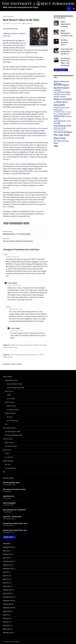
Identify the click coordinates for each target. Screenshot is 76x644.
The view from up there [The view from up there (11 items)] (61, 142)
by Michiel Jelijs (38, 46)
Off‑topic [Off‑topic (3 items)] (56, 114)
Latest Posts (8, 478)
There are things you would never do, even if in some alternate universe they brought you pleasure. (25, 133)
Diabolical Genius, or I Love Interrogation (25, 233)
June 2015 (6, 576)
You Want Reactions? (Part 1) (65, 42)
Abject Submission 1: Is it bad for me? (67, 33)
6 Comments (28, 23)
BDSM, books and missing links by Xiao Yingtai (21, 7)
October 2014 (7, 604)
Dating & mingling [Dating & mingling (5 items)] (60, 96)
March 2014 (7, 629)
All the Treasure (12, 421)
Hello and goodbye (9, 503)
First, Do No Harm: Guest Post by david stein (25, 240)
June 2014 (6, 618)
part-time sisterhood (22, 173)
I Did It (9, 395)
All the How (11, 399)
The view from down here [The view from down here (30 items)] (62, 136)
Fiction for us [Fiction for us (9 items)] (59, 107)
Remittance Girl (12, 29)
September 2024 (8, 547)
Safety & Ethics (8, 17)
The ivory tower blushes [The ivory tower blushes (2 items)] (59, 130)
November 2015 (8, 561)
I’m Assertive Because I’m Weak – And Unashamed (65, 62)
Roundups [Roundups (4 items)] (68, 116)
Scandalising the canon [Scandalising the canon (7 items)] (62, 121)
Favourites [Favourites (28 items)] (59, 105)
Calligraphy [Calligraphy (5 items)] (57, 90)
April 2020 (6, 558)
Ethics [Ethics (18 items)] (59, 102)
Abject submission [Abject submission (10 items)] (61, 81)
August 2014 (7, 611)
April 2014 (6, 625)
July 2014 (6, 615)
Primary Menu (74, 9)
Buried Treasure (10, 413)
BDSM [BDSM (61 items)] (57, 84)
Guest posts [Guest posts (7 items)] (58, 110)
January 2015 (7, 593)
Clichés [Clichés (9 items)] (57, 94)
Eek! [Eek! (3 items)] (55, 102)
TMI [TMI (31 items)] (56, 146)
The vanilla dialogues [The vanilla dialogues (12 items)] (63, 132)
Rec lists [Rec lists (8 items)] (67, 114)
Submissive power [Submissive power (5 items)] (60, 128)
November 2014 (8, 601)
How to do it (9, 391)
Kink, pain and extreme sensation (14, 489)
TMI (6, 424)
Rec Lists (10, 417)
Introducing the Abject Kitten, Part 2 (15, 523)
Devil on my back (16, 223)
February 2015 (8, 590)
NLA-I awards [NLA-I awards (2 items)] (68, 112)
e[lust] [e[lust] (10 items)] (65, 102)
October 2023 (7, 554)
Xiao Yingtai (18, 23)
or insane (11, 207)
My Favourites (59, 18)
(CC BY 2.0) (45, 46)
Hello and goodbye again (11, 482)
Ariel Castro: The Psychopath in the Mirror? (67, 51)
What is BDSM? (7, 377)
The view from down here (15, 388)
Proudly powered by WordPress (11, 642)
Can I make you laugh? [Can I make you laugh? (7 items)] (62, 92)
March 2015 (7, 586)
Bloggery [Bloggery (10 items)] (65, 85)
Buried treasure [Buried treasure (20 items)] (62, 88)
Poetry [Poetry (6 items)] (61, 114)
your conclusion (8, 195)
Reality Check (11, 406)
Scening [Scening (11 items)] (57, 123)
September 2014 (8, 608)
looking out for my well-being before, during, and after (28, 150)
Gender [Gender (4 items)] (67, 108)
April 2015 (6, 583)
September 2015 (8, 568)
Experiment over (9, 496)
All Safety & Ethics (13, 410)
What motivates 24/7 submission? (14, 510)
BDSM (6, 223)
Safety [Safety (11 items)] (56, 119)
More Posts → (9, 537)
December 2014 (8, 597)
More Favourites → (61, 70)
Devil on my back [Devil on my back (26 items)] (63, 99)
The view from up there (14, 384)
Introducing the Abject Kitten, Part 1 (15, 530)
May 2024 (6, 551)
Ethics (26, 223)
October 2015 (7, 565)
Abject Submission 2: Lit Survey (66, 24)
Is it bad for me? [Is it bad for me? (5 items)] (59, 112)
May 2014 (6, 622)
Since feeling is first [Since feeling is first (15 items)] (62, 126)
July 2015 (6, 572)
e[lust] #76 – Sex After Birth (12, 517)
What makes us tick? (11, 380)
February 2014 (8, 633)
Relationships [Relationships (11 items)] (59, 116)
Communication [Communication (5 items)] (65, 94)
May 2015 (6, 579)
